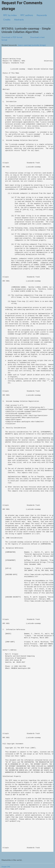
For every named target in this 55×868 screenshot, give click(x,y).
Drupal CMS (6, 867)
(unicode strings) (39, 45)
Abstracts (19, 20)
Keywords (42, 15)
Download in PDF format (12, 37)
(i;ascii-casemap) (25, 45)
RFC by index (10, 15)
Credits (7, 20)
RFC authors (27, 15)
